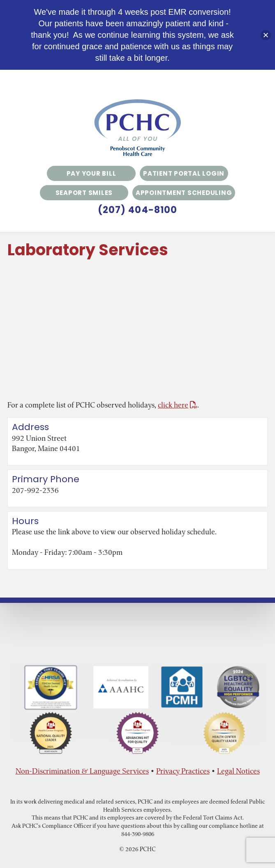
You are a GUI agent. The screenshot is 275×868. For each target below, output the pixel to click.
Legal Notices (238, 771)
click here (178, 405)
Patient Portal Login (184, 173)
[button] (266, 35)
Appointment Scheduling (184, 193)
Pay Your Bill (91, 173)
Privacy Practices (183, 771)
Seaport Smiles (84, 193)
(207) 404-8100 (137, 210)
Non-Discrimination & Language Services (82, 771)
